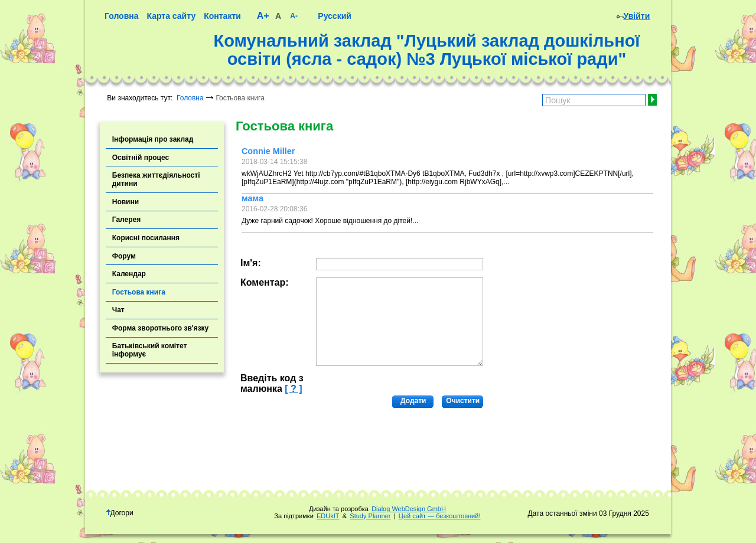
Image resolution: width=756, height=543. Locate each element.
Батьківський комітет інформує (150, 350)
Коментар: (265, 282)
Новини (126, 202)
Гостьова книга (139, 292)
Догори (120, 513)
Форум (124, 256)
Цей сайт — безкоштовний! (440, 516)
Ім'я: (251, 263)
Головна (122, 16)
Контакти (222, 16)
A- (294, 16)
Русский (335, 16)
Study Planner (370, 516)
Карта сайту (171, 16)
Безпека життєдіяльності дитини (156, 179)
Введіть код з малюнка (272, 383)
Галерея (126, 220)
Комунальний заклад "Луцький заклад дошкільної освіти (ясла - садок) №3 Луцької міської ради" (426, 50)
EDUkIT (328, 516)
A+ (263, 16)
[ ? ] (293, 389)
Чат (118, 310)
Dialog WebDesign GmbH (409, 509)
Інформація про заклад (153, 139)
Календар (129, 274)
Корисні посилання (146, 238)
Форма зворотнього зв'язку (161, 328)
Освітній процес (141, 158)
